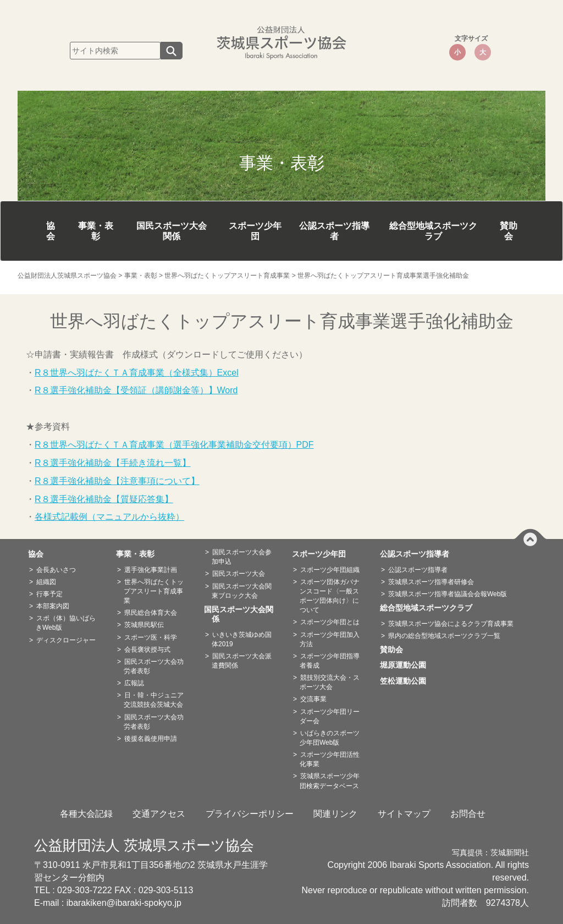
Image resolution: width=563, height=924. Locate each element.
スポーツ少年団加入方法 (330, 639)
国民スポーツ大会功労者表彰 (154, 666)
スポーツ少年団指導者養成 (330, 661)
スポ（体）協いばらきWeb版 (66, 623)
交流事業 (313, 699)
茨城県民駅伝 (144, 625)
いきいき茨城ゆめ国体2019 (242, 639)
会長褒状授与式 (147, 650)
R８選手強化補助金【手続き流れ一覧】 (113, 463)
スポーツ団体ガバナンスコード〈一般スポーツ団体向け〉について (330, 596)
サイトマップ (404, 814)
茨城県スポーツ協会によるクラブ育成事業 (451, 624)
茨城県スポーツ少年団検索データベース (330, 781)
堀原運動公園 (407, 665)
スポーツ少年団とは (330, 622)
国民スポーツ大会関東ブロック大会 (242, 591)
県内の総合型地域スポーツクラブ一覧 (444, 636)
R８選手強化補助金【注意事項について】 (117, 481)
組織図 (46, 582)
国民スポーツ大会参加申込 (242, 557)
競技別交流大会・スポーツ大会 (330, 682)
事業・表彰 (96, 231)
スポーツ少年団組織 (330, 570)
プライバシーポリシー (250, 814)
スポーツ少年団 (255, 231)
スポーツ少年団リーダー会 (330, 716)
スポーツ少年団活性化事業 (330, 759)
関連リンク (335, 814)
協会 (51, 231)
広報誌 (134, 683)
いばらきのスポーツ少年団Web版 (330, 738)
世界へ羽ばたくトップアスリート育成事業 (154, 591)
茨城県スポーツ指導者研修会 (431, 582)
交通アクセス (159, 814)
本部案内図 (53, 606)
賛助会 (509, 231)
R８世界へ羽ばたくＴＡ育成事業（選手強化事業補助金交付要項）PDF (174, 445)
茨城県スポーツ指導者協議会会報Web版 (448, 594)
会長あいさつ (56, 570)
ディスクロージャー (66, 640)
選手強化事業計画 (151, 570)
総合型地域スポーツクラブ (433, 231)
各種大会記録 (86, 814)
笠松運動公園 (407, 681)
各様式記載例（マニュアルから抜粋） (109, 517)
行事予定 (49, 594)
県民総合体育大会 (151, 613)
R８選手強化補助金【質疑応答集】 (104, 499)
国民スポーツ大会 (239, 574)
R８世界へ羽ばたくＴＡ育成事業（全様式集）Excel (137, 373)
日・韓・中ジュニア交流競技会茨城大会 (154, 700)
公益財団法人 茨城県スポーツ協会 (144, 845)
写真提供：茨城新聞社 (490, 853)
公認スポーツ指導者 (334, 231)
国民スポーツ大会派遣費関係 (242, 661)
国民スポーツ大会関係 (172, 231)
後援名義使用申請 (151, 739)
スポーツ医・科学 (151, 637)
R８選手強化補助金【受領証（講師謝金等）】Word (136, 390)
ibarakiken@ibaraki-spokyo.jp (124, 903)
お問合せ (468, 814)
